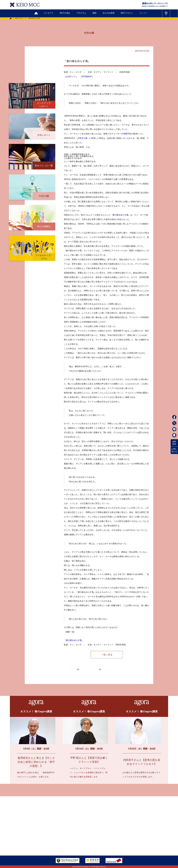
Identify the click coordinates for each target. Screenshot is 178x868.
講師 (94, 13)
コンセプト (49, 13)
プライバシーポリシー (68, 842)
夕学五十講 (82, 138)
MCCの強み (65, 13)
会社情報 (44, 842)
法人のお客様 (109, 13)
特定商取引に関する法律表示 (97, 842)
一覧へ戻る (107, 655)
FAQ (86, 836)
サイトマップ (72, 836)
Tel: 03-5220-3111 (139, 836)
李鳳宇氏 (127, 134)
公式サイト (71, 77)
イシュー (143, 13)
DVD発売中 (87, 77)
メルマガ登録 (79, 824)
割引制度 (63, 824)
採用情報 (31, 842)
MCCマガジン (127, 13)
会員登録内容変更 (48, 836)
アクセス (31, 836)
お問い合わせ (174, 450)
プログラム (81, 13)
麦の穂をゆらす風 (120, 215)
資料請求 (174, 443)
